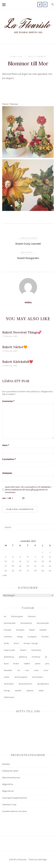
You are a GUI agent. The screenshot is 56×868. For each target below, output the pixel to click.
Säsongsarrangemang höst (15, 798)
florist (16, 643)
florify (6, 643)
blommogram (17, 616)
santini (7, 677)
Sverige (7, 691)
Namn (6, 445)
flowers (23, 650)
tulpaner (30, 691)
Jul (46, 657)
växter (41, 691)
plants (38, 664)
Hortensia (36, 657)
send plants (9, 684)
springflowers (43, 684)
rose (27, 670)
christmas (8, 637)
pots (47, 664)
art (5, 616)
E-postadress (9, 459)
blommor (32, 616)
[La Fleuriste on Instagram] (45, 4)
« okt (4, 575)
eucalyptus (32, 637)
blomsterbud (26, 623)
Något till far (8, 784)
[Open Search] (52, 4)
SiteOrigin (42, 859)
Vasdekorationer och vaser (15, 811)
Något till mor (8, 791)
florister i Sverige (31, 643)
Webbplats (7, 473)
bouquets (20, 630)
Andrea (28, 302)
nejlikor (27, 664)
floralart (45, 637)
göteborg (23, 657)
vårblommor (9, 697)
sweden (18, 691)
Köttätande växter (10, 771)
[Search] (50, 526)
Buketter (6, 764)
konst (6, 664)
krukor (16, 664)
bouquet (8, 630)
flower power (10, 650)
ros (19, 670)
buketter (43, 630)
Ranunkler (8, 670)
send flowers (38, 677)
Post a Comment (37, 57)
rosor (46, 670)
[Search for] (28, 527)
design (20, 637)
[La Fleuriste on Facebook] (40, 4)
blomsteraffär (10, 623)
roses (36, 670)
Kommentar (8, 401)
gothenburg (9, 657)
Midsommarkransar (11, 778)
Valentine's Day (9, 804)
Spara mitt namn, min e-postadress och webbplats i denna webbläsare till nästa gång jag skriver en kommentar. (28, 490)
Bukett (32, 630)
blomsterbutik (43, 623)
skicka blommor (25, 684)
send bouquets (21, 677)
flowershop (36, 650)
